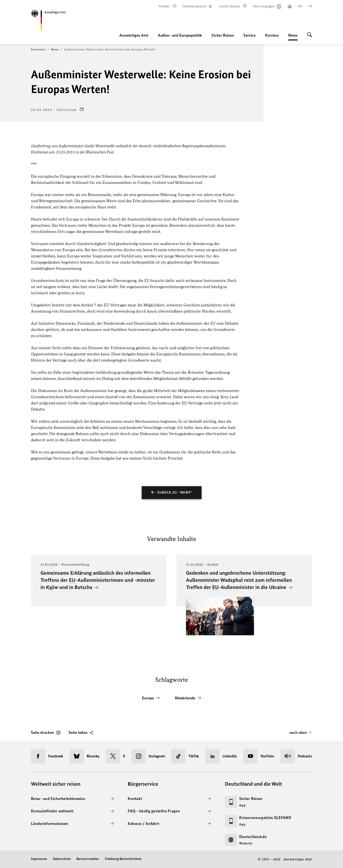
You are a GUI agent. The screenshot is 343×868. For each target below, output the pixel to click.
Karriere (272, 35)
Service (250, 35)
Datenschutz (62, 859)
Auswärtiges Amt (134, 35)
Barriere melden (88, 859)
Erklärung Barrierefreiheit (123, 859)
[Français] (310, 6)
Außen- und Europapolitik (180, 35)
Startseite (40, 49)
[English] (300, 6)
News (293, 35)
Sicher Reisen (223, 35)
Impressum (39, 859)
